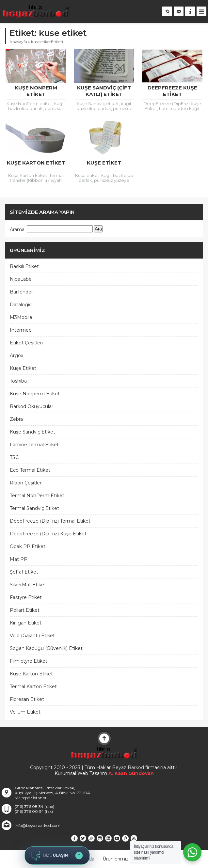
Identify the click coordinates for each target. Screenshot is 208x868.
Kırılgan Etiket (26, 623)
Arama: (18, 229)
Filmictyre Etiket (29, 661)
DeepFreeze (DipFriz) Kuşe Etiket (48, 534)
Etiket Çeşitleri (26, 343)
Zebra (16, 419)
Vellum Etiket (25, 712)
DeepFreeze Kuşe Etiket (172, 91)
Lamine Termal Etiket (34, 445)
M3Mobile (21, 317)
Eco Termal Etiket (30, 470)
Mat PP (19, 559)
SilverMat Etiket (28, 585)
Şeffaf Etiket (24, 572)
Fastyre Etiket (26, 597)
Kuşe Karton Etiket (36, 163)
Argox (16, 355)
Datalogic (21, 305)
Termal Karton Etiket (33, 687)
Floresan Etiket (27, 699)
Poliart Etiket (25, 610)
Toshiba (18, 381)
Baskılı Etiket (24, 266)
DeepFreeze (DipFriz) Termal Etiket (50, 521)
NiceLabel (21, 279)
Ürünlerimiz (116, 859)
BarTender (21, 292)
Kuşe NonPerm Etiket (36, 91)
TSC (14, 457)
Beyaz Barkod (128, 767)
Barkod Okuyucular (32, 406)
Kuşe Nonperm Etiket (35, 394)
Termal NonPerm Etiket (37, 496)
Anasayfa (18, 42)
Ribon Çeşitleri (26, 483)
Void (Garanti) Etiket (32, 636)
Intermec (21, 330)
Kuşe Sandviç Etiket (32, 432)
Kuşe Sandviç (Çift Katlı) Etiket (104, 91)
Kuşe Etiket (104, 163)
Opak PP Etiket (28, 546)
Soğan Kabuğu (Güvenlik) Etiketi (47, 648)
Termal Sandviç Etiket (34, 508)
